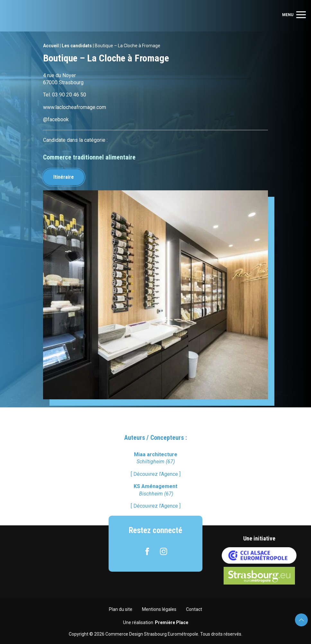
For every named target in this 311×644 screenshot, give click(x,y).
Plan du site (121, 609)
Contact (194, 609)
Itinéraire (64, 177)
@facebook (56, 119)
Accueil (51, 46)
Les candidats (77, 46)
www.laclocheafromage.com (75, 107)
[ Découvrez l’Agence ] (156, 474)
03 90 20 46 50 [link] (69, 95)
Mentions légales (159, 609)
